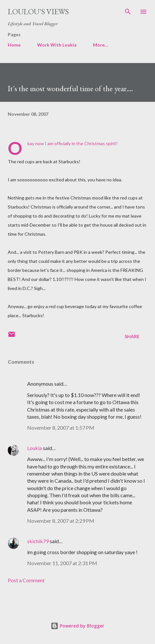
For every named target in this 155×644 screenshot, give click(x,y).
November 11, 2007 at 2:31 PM (62, 563)
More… (101, 45)
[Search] (128, 12)
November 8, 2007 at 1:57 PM (61, 428)
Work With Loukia (57, 45)
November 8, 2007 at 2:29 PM (61, 521)
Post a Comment (26, 580)
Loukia (35, 448)
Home (14, 45)
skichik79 (38, 541)
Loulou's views (38, 11)
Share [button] (132, 336)
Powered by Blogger (77, 626)
